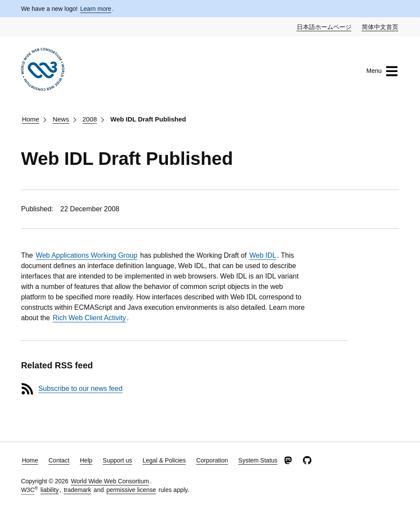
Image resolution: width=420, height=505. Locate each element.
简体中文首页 (381, 26)
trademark (77, 490)
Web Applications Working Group (86, 255)
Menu (382, 71)
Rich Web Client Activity (90, 318)
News (61, 119)
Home (30, 119)
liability (49, 490)
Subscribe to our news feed (80, 389)
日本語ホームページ (325, 26)
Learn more (96, 9)
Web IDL (263, 255)
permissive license (131, 490)
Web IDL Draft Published (148, 119)
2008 (90, 119)
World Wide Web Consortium (110, 481)
